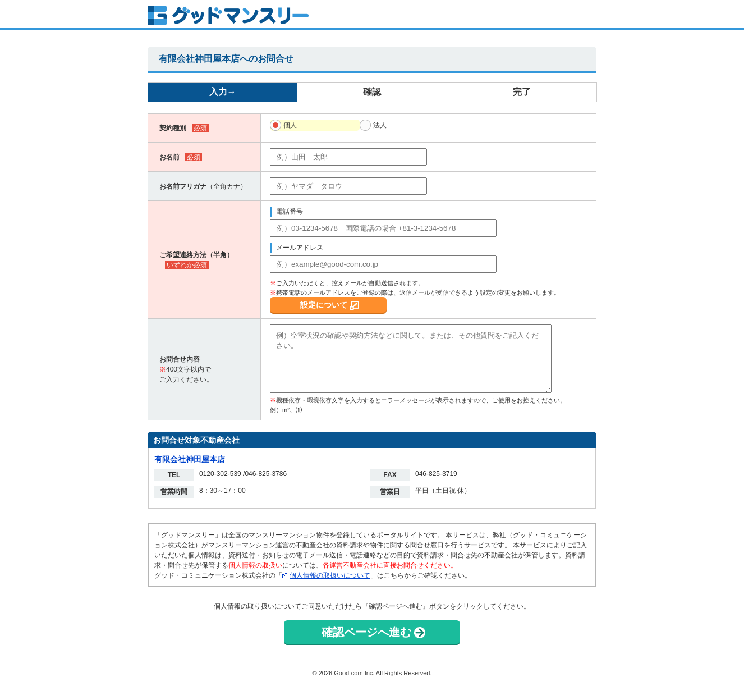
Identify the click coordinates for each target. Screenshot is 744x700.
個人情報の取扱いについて (330, 575)
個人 (290, 125)
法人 (380, 125)
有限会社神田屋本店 (190, 459)
